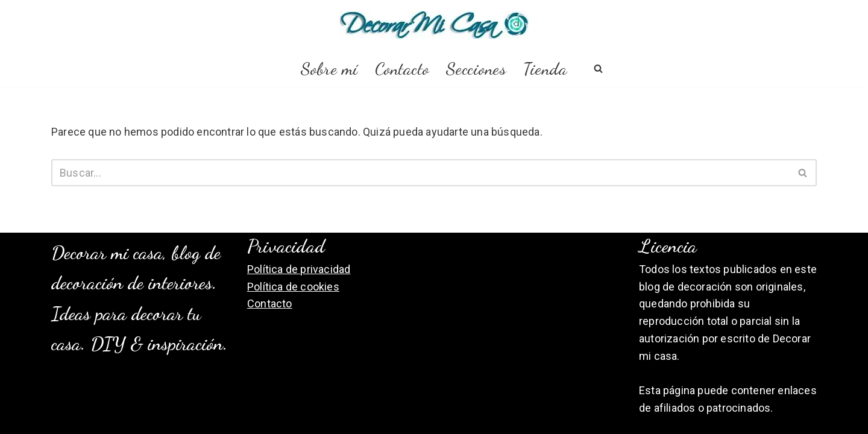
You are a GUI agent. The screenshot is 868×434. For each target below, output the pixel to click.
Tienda (545, 69)
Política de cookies (293, 287)
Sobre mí (329, 69)
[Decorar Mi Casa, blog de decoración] (434, 25)
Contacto (402, 69)
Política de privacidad (299, 269)
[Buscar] (598, 68)
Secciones (476, 69)
